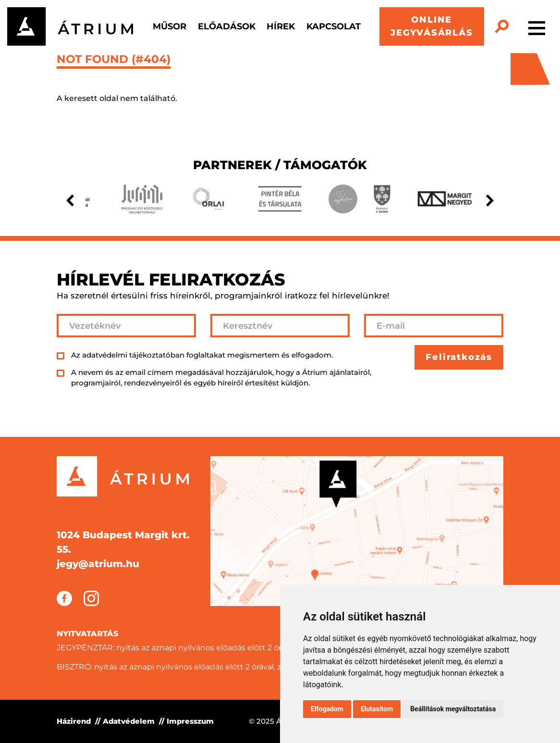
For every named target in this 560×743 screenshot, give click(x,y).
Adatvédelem (129, 721)
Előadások (227, 26)
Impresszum (190, 721)
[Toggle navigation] (537, 26)
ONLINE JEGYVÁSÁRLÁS (432, 26)
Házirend (74, 721)
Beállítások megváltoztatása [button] (453, 709)
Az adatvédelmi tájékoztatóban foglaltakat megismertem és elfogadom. (202, 355)
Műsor (170, 26)
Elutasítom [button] (377, 709)
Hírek (281, 26)
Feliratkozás (459, 357)
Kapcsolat (334, 26)
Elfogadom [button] (327, 709)
